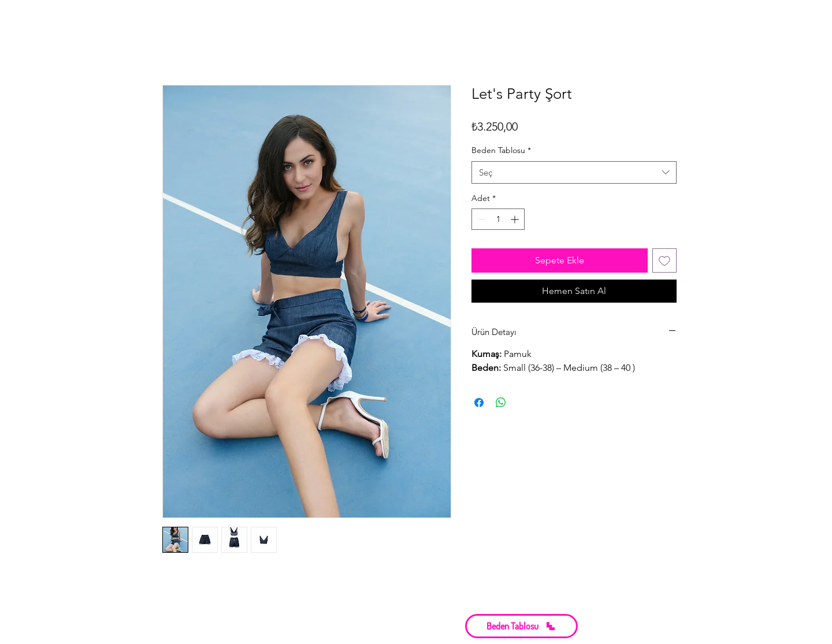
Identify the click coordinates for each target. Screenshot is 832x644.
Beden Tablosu (501, 150)
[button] (521, 626)
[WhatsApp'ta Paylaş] (501, 403)
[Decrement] (480, 219)
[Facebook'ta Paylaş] (479, 403)
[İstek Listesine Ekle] (664, 260)
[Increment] (516, 219)
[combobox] (574, 172)
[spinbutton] (498, 219)
